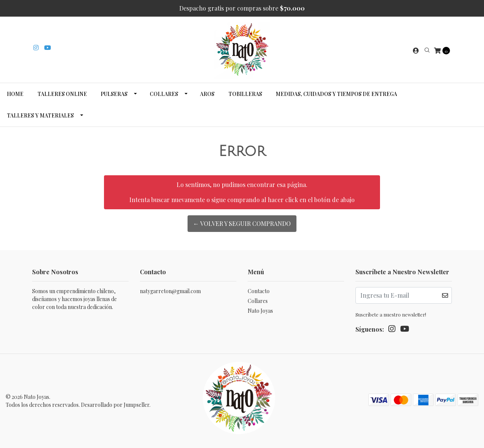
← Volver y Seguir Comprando (242, 223)
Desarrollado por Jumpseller (115, 405)
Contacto (259, 291)
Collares (164, 94)
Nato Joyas (260, 311)
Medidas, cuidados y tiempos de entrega (336, 94)
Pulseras (114, 94)
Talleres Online (62, 94)
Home (15, 94)
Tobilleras (245, 94)
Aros (207, 94)
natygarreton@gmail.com (170, 291)
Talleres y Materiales (40, 115)
